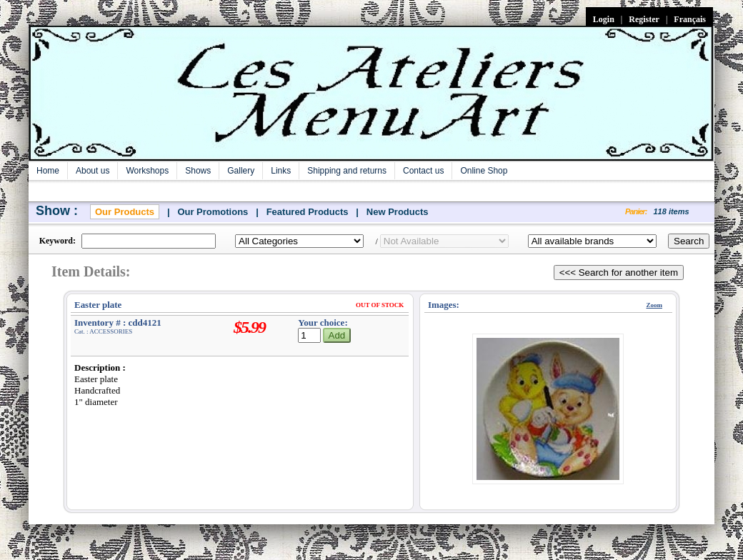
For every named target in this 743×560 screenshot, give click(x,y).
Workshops (147, 171)
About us (93, 171)
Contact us (423, 171)
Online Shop (484, 171)
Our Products (125, 212)
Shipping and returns (347, 171)
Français (690, 19)
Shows (198, 171)
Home (48, 171)
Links (281, 171)
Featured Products (308, 212)
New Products (398, 212)
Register (644, 19)
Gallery (241, 171)
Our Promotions (213, 212)
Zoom (655, 305)
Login (604, 19)
